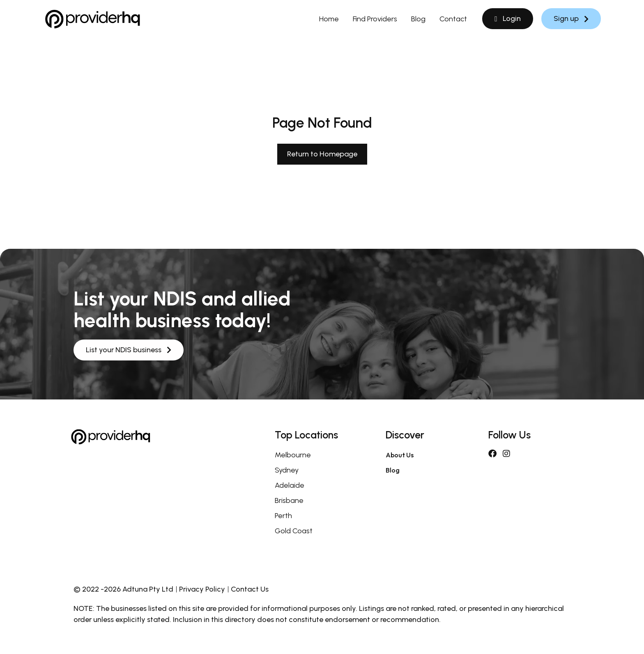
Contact (453, 19)
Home (329, 19)
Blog (418, 19)
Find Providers (375, 19)
